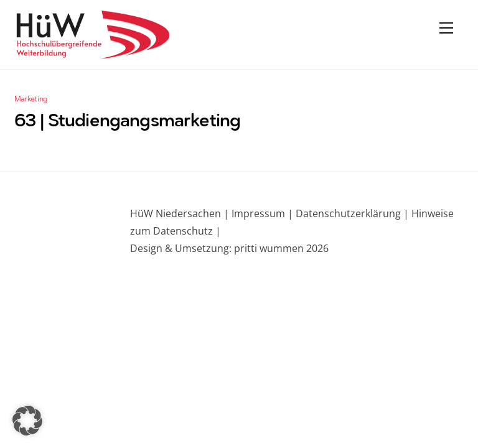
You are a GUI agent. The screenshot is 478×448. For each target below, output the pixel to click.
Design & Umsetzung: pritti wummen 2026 (229, 248)
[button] (27, 421)
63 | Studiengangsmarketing (127, 122)
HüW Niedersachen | (181, 213)
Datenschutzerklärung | (351, 213)
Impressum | (262, 213)
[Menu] (446, 27)
